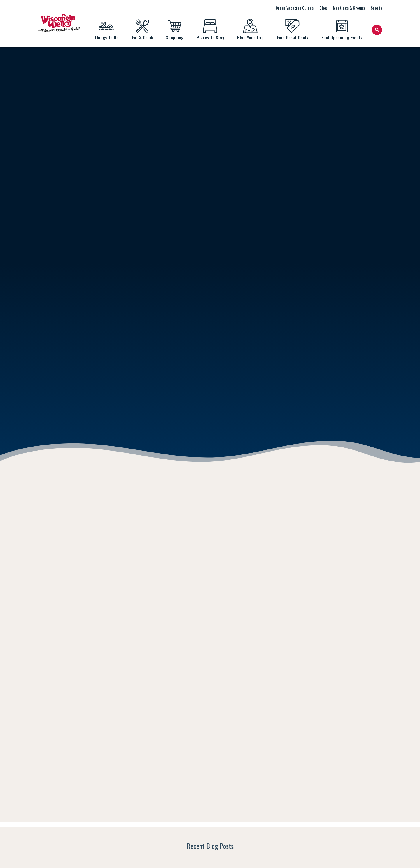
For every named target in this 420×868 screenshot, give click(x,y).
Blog (323, 8)
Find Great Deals (292, 30)
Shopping (175, 30)
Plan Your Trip (250, 30)
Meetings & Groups (349, 8)
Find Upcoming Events (342, 30)
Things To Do (106, 30)
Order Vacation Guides (295, 8)
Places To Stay (210, 30)
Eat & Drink (142, 30)
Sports (376, 8)
